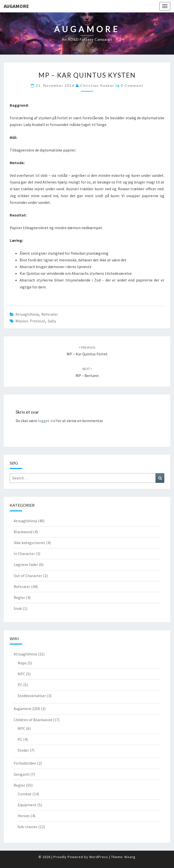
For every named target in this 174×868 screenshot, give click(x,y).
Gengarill (22, 774)
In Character (24, 554)
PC (20, 685)
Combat (25, 794)
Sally (52, 321)
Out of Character (28, 576)
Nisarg (130, 857)
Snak (18, 608)
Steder (23, 750)
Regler (19, 597)
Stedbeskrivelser (32, 696)
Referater (50, 314)
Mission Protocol (30, 321)
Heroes (24, 816)
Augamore (16, 6)
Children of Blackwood (33, 720)
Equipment (27, 805)
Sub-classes (28, 827)
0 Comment (132, 85)
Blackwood (23, 532)
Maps (22, 663)
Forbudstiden (25, 763)
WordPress (99, 857)
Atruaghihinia (27, 314)
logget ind (47, 421)
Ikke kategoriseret (29, 543)
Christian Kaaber (97, 85)
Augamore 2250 (27, 709)
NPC (21, 674)
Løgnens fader (26, 564)
